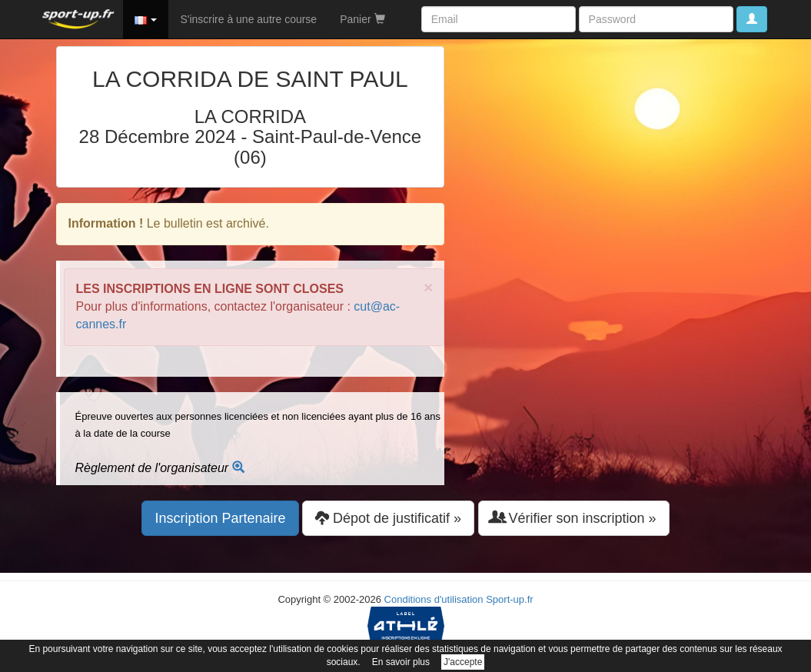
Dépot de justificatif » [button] (388, 518)
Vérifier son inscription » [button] (574, 518)
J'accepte (463, 662)
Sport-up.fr (509, 599)
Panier (362, 19)
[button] (146, 19)
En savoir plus (401, 662)
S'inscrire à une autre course (248, 19)
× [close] (428, 287)
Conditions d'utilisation (434, 599)
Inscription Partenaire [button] (220, 518)
